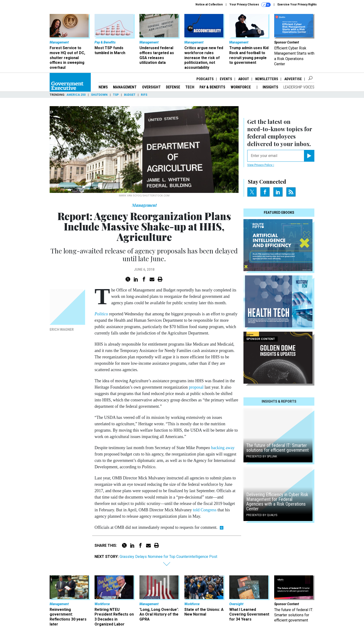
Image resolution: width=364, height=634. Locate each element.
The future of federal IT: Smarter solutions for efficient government (277, 448)
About (244, 79)
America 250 (76, 95)
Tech (190, 87)
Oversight (151, 87)
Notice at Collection (209, 4)
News (103, 87)
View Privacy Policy (261, 165)
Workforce (241, 87)
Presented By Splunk (262, 456)
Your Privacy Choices (250, 5)
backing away (223, 448)
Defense (173, 87)
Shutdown (99, 95)
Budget (130, 95)
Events (226, 79)
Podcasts (205, 79)
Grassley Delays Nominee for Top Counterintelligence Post (168, 557)
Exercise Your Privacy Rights (297, 4)
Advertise (293, 79)
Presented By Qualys (262, 515)
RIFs (144, 95)
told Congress (205, 510)
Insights (270, 87)
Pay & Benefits (212, 87)
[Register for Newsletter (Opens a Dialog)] (309, 156)
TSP (116, 95)
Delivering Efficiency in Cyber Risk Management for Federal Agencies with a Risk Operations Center (277, 502)
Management (125, 87)
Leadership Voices (299, 87)
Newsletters (267, 79)
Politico (101, 314)
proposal (196, 387)
